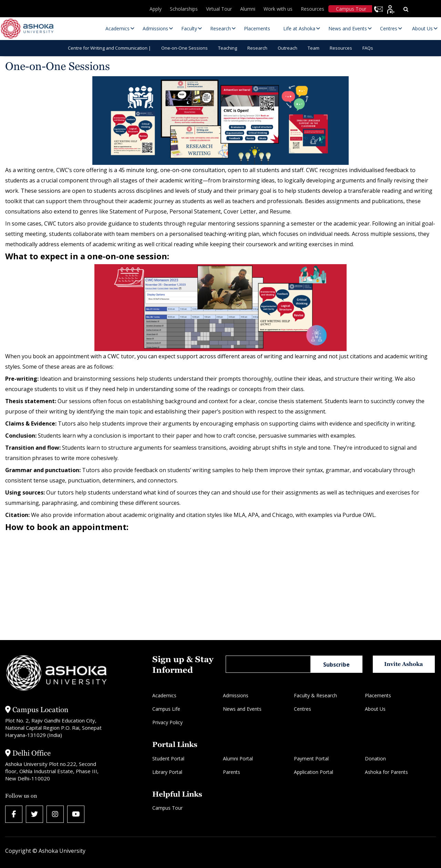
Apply (156, 9)
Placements (378, 695)
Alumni (248, 9)
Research (257, 48)
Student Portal (168, 759)
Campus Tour (351, 9)
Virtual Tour (219, 9)
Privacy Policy (167, 722)
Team (314, 48)
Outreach (288, 48)
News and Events (242, 709)
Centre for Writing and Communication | (109, 48)
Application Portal (314, 772)
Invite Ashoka (404, 664)
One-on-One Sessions (184, 48)
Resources (312, 9)
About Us (375, 709)
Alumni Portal (238, 759)
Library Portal (167, 772)
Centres (302, 709)
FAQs (368, 48)
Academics (164, 695)
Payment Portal (311, 759)
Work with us (278, 9)
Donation (375, 759)
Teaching (228, 48)
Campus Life (166, 709)
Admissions (236, 695)
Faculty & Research (315, 695)
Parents (232, 772)
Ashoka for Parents (386, 772)
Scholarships (184, 9)
